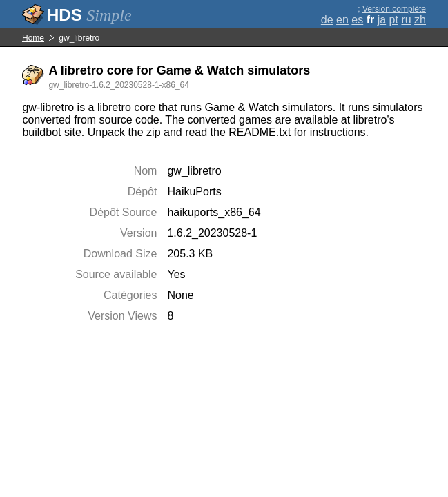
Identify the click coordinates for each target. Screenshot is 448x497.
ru (406, 20)
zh (420, 20)
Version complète (394, 9)
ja (382, 20)
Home (33, 38)
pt (394, 20)
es (357, 20)
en (342, 20)
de (327, 20)
